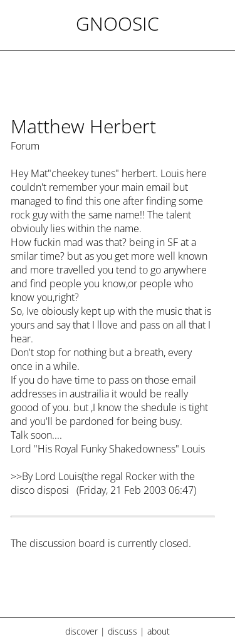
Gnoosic (118, 23)
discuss (123, 631)
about (159, 631)
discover (81, 631)
